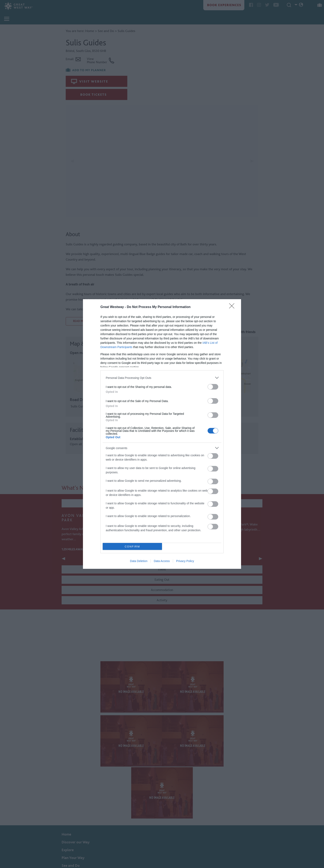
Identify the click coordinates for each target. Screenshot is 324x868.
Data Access (162, 561)
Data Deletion (139, 561)
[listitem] (162, 378)
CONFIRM (132, 547)
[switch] (213, 387)
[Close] (233, 307)
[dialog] (162, 434)
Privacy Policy (185, 561)
